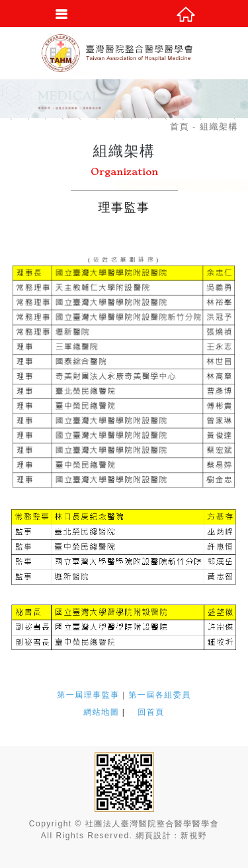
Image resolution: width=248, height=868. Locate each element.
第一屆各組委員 (160, 695)
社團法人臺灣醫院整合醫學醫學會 (124, 53)
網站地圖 (101, 712)
